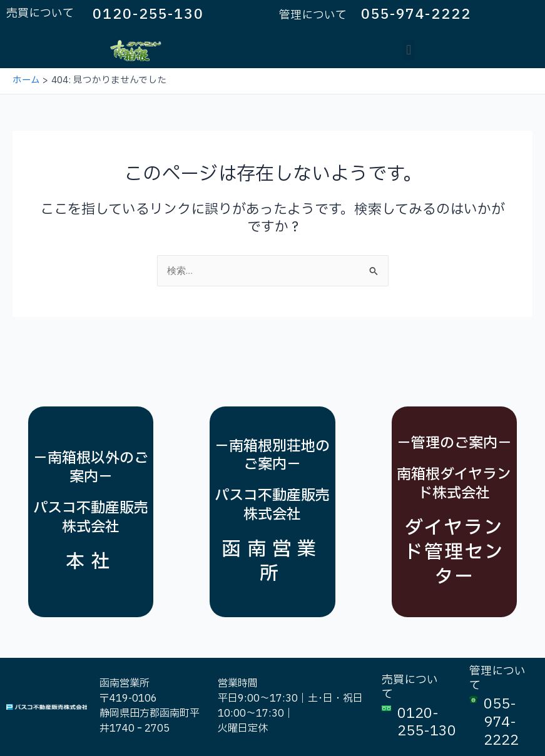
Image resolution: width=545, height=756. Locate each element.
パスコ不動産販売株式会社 (91, 518)
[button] (409, 50)
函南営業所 (272, 562)
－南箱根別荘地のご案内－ (272, 456)
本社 (91, 562)
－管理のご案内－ (454, 443)
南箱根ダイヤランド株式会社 (454, 484)
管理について (313, 15)
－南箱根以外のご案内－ (91, 468)
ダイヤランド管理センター (454, 552)
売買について (40, 13)
